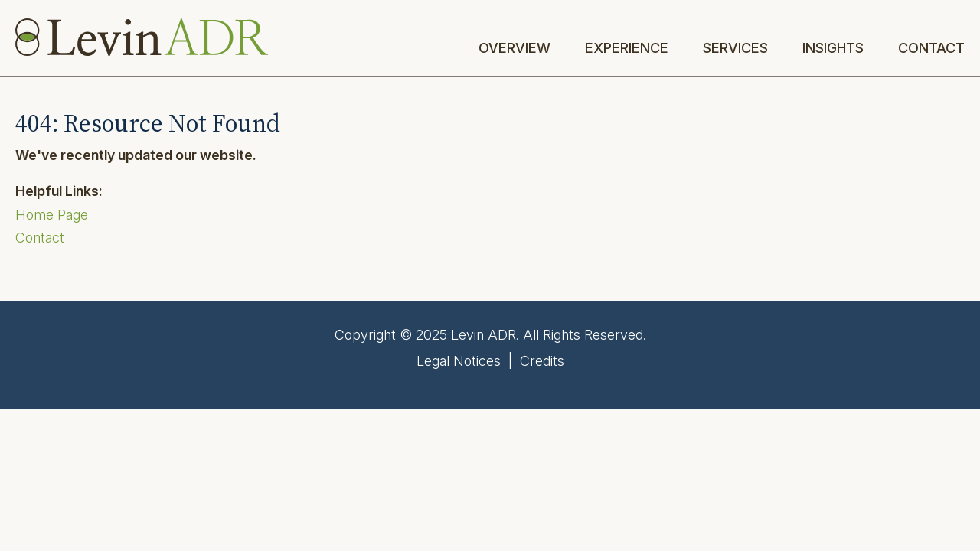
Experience (627, 48)
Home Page (52, 215)
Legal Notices (459, 361)
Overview (514, 48)
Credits (542, 361)
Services (735, 48)
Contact (931, 48)
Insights (833, 48)
